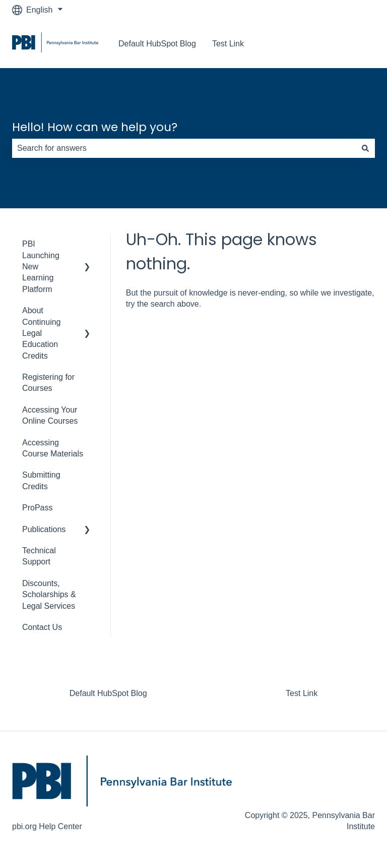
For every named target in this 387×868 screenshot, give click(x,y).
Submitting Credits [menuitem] (41, 480)
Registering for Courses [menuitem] (48, 383)
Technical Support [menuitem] (39, 556)
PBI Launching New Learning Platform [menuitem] (41, 267)
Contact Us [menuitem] (42, 627)
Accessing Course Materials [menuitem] (53, 448)
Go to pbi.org (342, 44)
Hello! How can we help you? (95, 127)
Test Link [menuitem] (302, 693)
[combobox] (184, 148)
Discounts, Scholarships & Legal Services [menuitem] (49, 595)
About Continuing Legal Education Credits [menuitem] (42, 333)
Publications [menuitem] (44, 529)
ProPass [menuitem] (37, 508)
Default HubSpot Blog (157, 44)
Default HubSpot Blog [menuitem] (108, 693)
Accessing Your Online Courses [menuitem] (50, 415)
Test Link (228, 44)
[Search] (365, 148)
